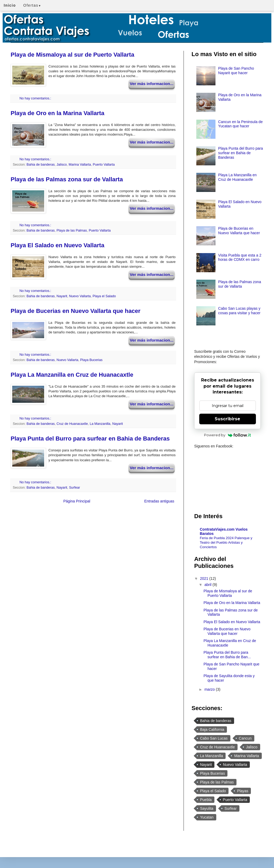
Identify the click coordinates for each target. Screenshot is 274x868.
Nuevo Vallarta (80, 296)
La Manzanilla (100, 424)
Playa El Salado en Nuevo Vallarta (57, 245)
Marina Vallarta (80, 165)
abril (208, 585)
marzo (210, 689)
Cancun (245, 738)
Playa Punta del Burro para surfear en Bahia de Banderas (90, 439)
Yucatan (207, 817)
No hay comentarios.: (36, 98)
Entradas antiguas (159, 501)
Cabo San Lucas (214, 738)
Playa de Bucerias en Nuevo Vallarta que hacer (76, 311)
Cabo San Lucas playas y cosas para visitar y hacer (239, 311)
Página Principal (77, 501)
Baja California (212, 729)
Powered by (228, 435)
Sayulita (207, 808)
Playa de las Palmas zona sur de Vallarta (67, 179)
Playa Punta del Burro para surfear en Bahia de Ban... (227, 655)
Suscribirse (227, 419)
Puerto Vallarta (104, 165)
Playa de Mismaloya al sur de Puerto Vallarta (72, 55)
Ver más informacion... (152, 84)
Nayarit (62, 296)
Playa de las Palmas (72, 230)
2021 (205, 578)
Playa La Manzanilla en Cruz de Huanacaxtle (72, 375)
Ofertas (32, 5)
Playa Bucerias (91, 360)
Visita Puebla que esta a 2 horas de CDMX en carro (240, 257)
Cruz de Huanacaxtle (72, 424)
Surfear (74, 488)
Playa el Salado (104, 296)
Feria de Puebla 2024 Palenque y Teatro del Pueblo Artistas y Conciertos (226, 543)
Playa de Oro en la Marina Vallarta (57, 113)
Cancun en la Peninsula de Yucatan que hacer (240, 124)
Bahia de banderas (41, 165)
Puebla (206, 800)
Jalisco (62, 165)
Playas (243, 791)
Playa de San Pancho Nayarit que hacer (236, 71)
